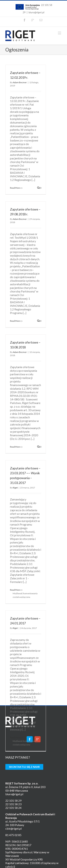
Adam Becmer (20, 82)
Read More (15, 188)
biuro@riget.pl (36, 12)
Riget (15, 474)
